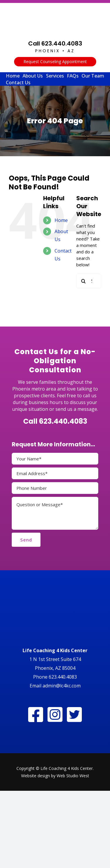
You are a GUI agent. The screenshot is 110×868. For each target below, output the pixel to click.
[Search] (84, 281)
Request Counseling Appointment (55, 62)
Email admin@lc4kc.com (55, 686)
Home (61, 220)
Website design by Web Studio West (55, 776)
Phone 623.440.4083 (55, 677)
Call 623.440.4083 (55, 43)
